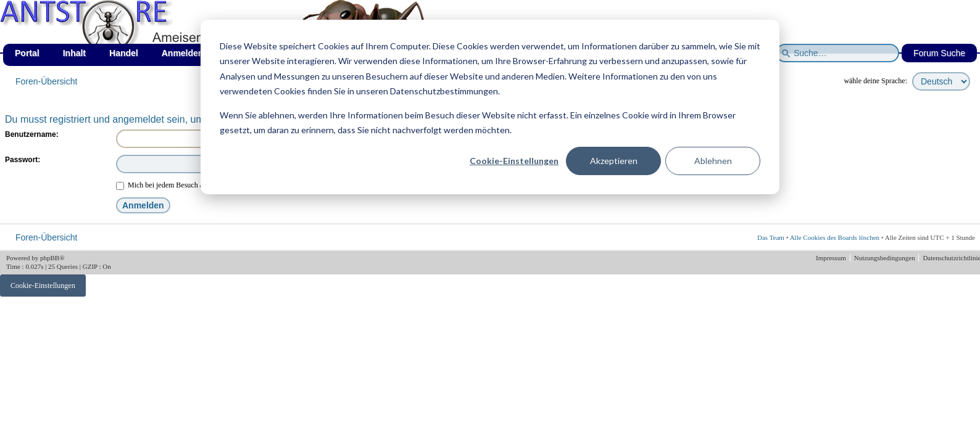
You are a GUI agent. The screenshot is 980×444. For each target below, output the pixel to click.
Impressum (832, 258)
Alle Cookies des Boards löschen (835, 237)
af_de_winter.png (139, 0)
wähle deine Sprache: (875, 81)
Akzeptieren (614, 161)
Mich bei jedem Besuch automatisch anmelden (191, 185)
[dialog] (490, 107)
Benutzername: (32, 134)
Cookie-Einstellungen (514, 161)
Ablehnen (713, 161)
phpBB (50, 258)
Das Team (771, 237)
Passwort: (23, 160)
